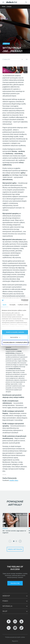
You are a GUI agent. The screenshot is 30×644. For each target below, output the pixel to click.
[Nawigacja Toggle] (3, 2)
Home (4, 7)
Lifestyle (9, 7)
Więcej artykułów (15, 549)
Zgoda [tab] (4, 305)
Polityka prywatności (11, 637)
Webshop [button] (6, 596)
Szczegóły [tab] (12, 305)
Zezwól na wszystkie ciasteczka (15, 332)
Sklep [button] (5, 611)
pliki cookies (21, 637)
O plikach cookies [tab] (23, 305)
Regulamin (15, 641)
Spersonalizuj (15, 337)
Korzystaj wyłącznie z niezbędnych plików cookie (16, 342)
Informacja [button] (7, 606)
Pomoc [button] (5, 601)
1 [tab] (14, 541)
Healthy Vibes (14, 480)
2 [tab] (16, 541)
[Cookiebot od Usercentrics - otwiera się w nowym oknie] (21, 300)
